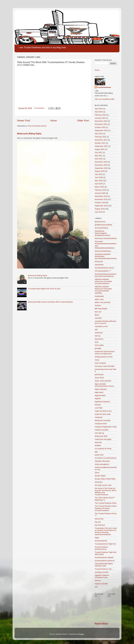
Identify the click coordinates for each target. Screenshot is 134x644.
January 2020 (100, 193)
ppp (96, 452)
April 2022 (99, 134)
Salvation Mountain (102, 461)
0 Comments (39, 108)
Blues (97, 315)
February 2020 (100, 190)
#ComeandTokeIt (101, 228)
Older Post (83, 121)
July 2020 (99, 174)
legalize (98, 398)
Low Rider (99, 408)
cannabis (98, 318)
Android (98, 305)
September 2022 (101, 130)
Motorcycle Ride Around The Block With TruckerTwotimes (50, 302)
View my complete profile (105, 99)
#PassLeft (99, 262)
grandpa (98, 348)
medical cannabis (102, 430)
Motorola (98, 442)
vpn (96, 587)
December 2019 (101, 196)
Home (54, 121)
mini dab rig (99, 433)
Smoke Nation (100, 476)
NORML (98, 446)
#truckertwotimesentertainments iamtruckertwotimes (106, 275)
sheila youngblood (102, 464)
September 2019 (101, 206)
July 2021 (99, 152)
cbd (96, 330)
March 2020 (99, 187)
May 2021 (99, 156)
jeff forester (99, 375)
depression (99, 339)
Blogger (81, 634)
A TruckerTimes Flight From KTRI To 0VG (44, 289)
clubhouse (99, 333)
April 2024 (99, 109)
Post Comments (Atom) (37, 126)
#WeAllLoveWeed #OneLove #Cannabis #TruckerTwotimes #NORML (103, 290)
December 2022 (101, 121)
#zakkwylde (99, 296)
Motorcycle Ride (101, 436)
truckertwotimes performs (105, 561)
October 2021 (100, 143)
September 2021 (101, 146)
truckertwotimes (104, 87)
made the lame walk (103, 414)
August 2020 (100, 171)
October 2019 (100, 203)
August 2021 (100, 149)
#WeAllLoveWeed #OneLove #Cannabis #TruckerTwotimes (103, 281)
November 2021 (101, 140)
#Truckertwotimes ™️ (103, 271)
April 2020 (99, 184)
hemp (97, 360)
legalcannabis (100, 395)
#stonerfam (99, 265)
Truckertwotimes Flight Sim (105, 544)
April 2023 (99, 112)
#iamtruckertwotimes (103, 251)
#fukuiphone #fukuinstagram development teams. (103, 233)
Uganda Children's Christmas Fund (102, 576)
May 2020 (99, 181)
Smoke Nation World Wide (105, 479)
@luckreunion (100, 222)
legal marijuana (101, 389)
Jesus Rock (99, 378)
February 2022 (100, 137)
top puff (98, 522)
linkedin (98, 405)
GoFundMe (99, 345)
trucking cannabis (102, 572)
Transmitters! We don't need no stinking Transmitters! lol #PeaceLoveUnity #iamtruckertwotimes (106, 531)
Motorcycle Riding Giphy (29, 134)
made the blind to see (103, 411)
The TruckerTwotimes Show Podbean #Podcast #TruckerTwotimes (106, 508)
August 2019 (100, 209)
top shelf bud (100, 525)
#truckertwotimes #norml (104, 268)
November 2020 (101, 165)
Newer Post (24, 121)
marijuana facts (101, 424)
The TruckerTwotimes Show (106, 503)
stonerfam (99, 482)
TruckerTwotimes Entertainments (101, 548)
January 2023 (100, 118)
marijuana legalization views (106, 427)
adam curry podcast (103, 302)
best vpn (98, 312)
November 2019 (101, 199)
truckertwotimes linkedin (104, 557)
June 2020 (99, 177)
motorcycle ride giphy (103, 439)
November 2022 (101, 124)
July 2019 (99, 212)
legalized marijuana (102, 402)
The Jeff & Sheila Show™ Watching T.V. (105, 499)
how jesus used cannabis (105, 366)
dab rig (97, 336)
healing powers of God (104, 357)
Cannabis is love (101, 326)
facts (97, 342)
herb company (100, 363)
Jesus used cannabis (103, 381)
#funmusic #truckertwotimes (106, 238)
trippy (97, 538)
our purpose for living (103, 449)
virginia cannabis (101, 584)
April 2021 (99, 159)
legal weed (99, 392)
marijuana (99, 417)
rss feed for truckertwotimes (106, 458)
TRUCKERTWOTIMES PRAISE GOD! (104, 565)
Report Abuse (101, 624)
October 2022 (100, 127)
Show (97, 473)
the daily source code (103, 485)
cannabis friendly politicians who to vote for (105, 322)
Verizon (98, 581)
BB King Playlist (101, 309)
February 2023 (100, 115)
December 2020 (101, 162)
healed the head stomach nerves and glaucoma (105, 353)
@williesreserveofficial (103, 225)
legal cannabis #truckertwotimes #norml (104, 385)
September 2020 (101, 168)
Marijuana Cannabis (103, 420)
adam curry (99, 299)
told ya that (99, 519)
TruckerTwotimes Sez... (104, 569)
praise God (99, 455)
